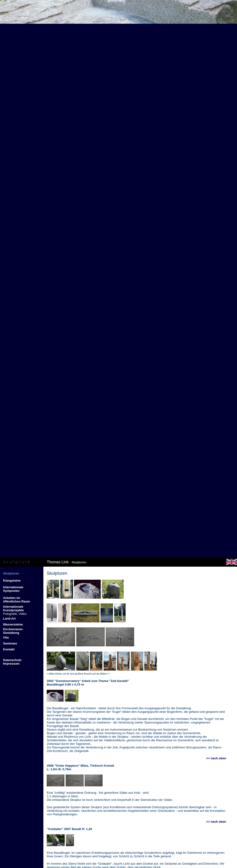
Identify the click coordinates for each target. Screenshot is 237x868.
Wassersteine (13, 624)
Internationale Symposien (13, 589)
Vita (6, 637)
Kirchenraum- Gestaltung (13, 631)
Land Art (9, 618)
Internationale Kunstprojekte (13, 608)
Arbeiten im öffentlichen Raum (16, 600)
